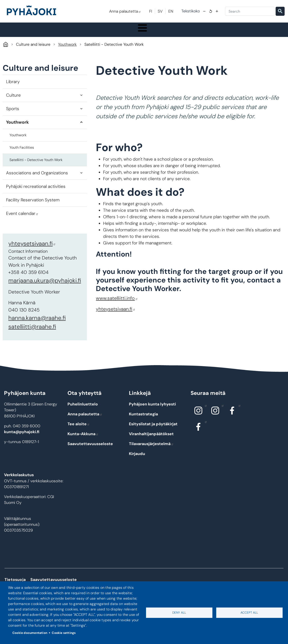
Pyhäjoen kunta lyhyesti (152, 415)
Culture (13, 106)
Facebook (238, 416)
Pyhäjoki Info (25, 35)
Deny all (179, 613)
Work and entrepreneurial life (247, 35)
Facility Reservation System (33, 210)
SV (160, 11)
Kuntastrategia (143, 425)
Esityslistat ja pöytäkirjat (153, 435)
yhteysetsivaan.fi (32, 254)
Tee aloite (79, 435)
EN (171, 11)
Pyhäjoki (6, 55)
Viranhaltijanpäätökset (151, 444)
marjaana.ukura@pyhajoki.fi (45, 291)
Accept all (249, 613)
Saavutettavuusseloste (90, 454)
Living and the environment (68, 35)
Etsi (280, 11)
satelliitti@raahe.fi (32, 337)
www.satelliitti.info (117, 309)
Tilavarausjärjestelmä (151, 454)
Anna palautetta (125, 11)
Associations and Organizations (37, 183)
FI (151, 11)
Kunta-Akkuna (83, 444)
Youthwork (67, 55)
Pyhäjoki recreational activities (36, 197)
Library (13, 92)
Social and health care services (156, 35)
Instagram (205, 416)
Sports (13, 119)
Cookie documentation (30, 633)
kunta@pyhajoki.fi (22, 442)
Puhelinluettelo (83, 415)
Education (110, 35)
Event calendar (22, 224)
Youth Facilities (22, 158)
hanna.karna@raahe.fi (37, 329)
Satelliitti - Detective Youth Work (36, 170)
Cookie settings (64, 633)
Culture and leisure (201, 35)
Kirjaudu (137, 464)
